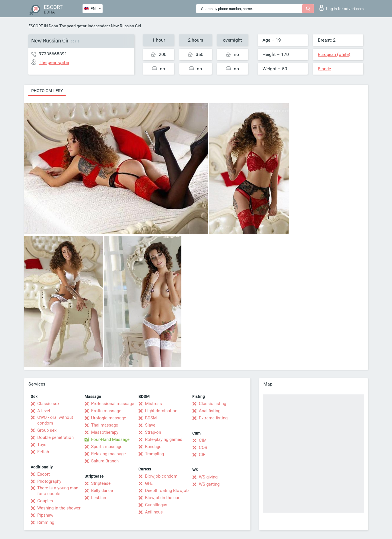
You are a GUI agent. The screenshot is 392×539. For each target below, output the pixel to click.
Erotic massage (106, 411)
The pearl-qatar (73, 26)
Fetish (43, 452)
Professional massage (113, 404)
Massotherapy (105, 432)
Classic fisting (212, 404)
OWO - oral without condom (55, 420)
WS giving (208, 477)
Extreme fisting (213, 418)
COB (203, 447)
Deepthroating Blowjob (167, 491)
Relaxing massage (108, 454)
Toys (42, 445)
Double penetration (55, 437)
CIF (202, 455)
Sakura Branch (105, 461)
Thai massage (105, 425)
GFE (149, 483)
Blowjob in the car (162, 498)
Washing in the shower (59, 508)
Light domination (161, 411)
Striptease (101, 483)
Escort (44, 474)
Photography (49, 481)
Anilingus (154, 512)
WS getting (209, 484)
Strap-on (153, 432)
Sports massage (107, 447)
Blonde (324, 69)
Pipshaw (45, 515)
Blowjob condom (161, 476)
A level (44, 411)
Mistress (153, 404)
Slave (150, 425)
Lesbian (99, 498)
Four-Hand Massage (110, 439)
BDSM (151, 418)
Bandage (153, 447)
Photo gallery (47, 91)
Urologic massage (109, 418)
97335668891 (53, 54)
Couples (45, 501)
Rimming (46, 522)
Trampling (154, 454)
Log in (342, 8)
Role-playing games (164, 439)
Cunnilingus (156, 505)
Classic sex (48, 404)
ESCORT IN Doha (43, 26)
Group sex (47, 430)
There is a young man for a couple (58, 491)
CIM (203, 440)
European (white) (334, 55)
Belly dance (102, 491)
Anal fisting (210, 411)
